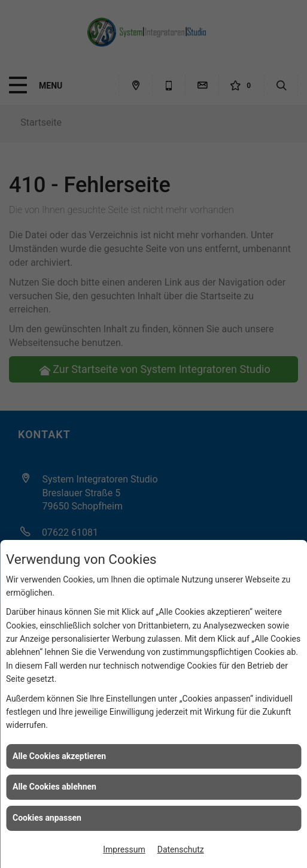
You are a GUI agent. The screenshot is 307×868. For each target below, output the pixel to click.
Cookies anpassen (47, 818)
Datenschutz (181, 849)
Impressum (124, 849)
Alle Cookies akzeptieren (59, 756)
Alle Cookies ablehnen (54, 787)
